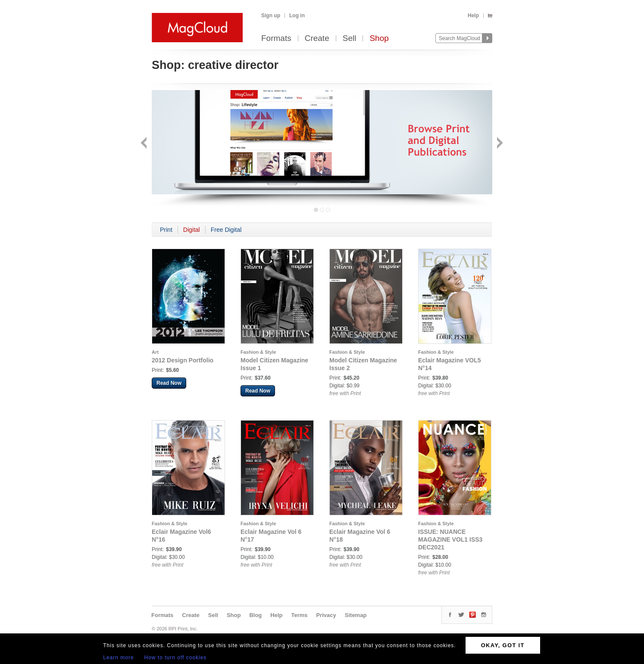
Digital (192, 230)
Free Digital (226, 230)
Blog (255, 615)
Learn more (118, 658)
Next (499, 144)
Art (155, 352)
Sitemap (356, 615)
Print (166, 230)
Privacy (326, 615)
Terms (299, 615)
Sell (350, 39)
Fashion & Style (258, 352)
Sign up (271, 16)
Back (145, 144)
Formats (276, 39)
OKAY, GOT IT (503, 645)
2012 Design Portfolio (183, 360)
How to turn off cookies (176, 658)
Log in (297, 16)
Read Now (169, 383)
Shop (379, 39)
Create (317, 39)
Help (473, 16)
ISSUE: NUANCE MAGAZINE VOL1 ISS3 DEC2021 (450, 539)
